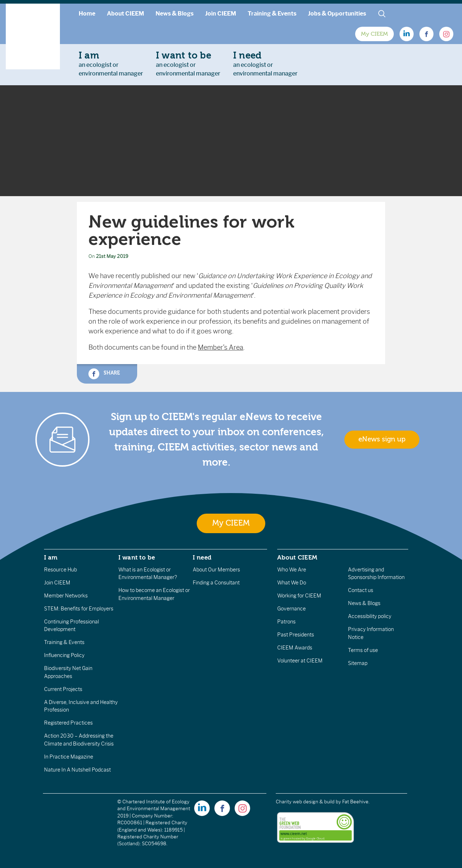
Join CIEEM (221, 14)
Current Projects (63, 689)
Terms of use (363, 650)
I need (202, 557)
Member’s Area (221, 347)
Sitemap (358, 663)
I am (51, 557)
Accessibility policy (370, 616)
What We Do (292, 583)
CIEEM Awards (295, 648)
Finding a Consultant (216, 583)
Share (104, 374)
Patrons (286, 622)
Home (87, 14)
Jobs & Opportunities (337, 14)
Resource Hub (60, 570)
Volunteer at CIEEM (300, 661)
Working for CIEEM (299, 596)
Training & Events (272, 14)
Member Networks (66, 596)
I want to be (137, 557)
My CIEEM (374, 34)
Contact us (361, 590)
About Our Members (216, 570)
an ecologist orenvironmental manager (111, 64)
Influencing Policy (64, 655)
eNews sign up (382, 439)
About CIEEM (125, 14)
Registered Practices (68, 723)
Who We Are (292, 570)
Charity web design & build (305, 802)
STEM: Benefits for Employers (79, 609)
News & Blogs (175, 14)
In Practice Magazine (69, 757)
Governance (291, 609)
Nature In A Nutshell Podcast (77, 770)
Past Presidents (296, 635)
